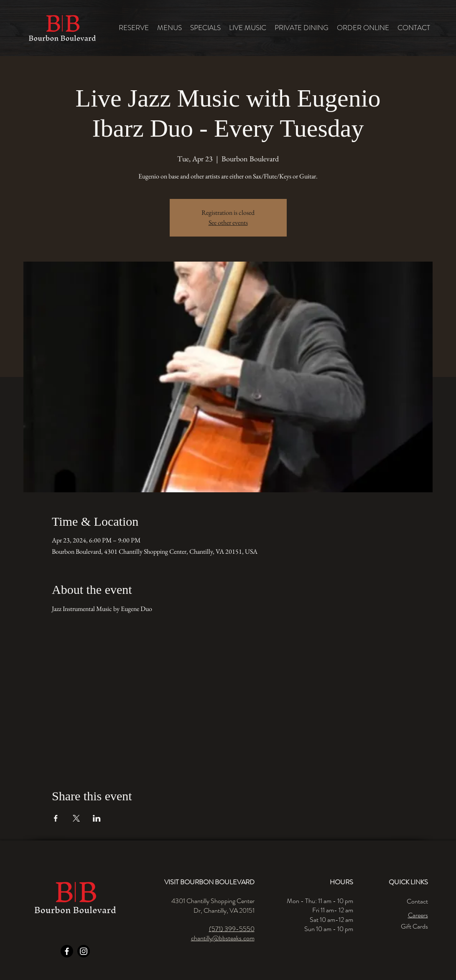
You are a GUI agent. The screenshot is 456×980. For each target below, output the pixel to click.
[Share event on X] (76, 818)
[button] (169, 28)
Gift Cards (414, 926)
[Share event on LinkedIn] (97, 818)
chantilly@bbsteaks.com (223, 938)
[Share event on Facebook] (56, 818)
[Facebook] (67, 951)
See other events (228, 223)
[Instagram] (84, 951)
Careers (418, 915)
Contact (417, 901)
